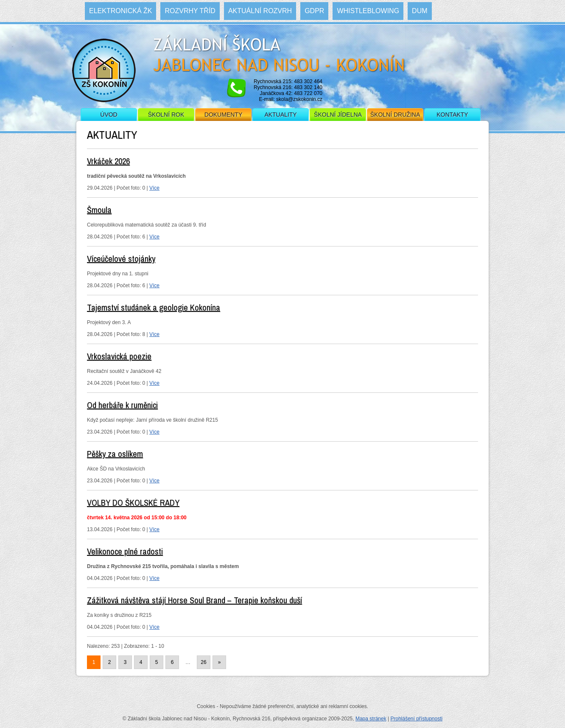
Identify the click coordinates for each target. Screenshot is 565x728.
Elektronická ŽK (120, 11)
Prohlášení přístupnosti (416, 719)
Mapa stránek (371, 719)
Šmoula (99, 210)
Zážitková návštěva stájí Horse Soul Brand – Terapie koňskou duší (194, 600)
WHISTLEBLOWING (368, 11)
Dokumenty (223, 115)
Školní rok (166, 115)
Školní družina (395, 115)
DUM (420, 11)
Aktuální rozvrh (260, 11)
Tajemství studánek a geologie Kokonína (154, 307)
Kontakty (452, 115)
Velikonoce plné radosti (125, 551)
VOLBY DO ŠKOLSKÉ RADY (133, 503)
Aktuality (280, 115)
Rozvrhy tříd (190, 11)
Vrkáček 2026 (108, 161)
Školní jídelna (338, 115)
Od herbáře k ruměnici (122, 405)
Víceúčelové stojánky (121, 259)
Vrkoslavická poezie (119, 356)
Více (154, 188)
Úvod (109, 115)
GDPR (314, 11)
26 (203, 662)
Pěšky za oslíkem (115, 454)
